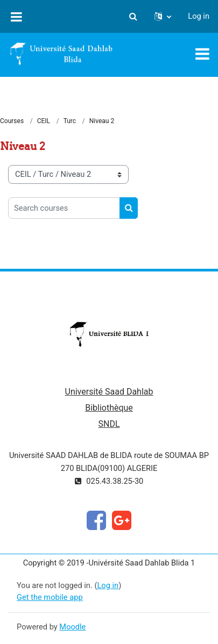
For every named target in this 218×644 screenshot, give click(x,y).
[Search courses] (64, 208)
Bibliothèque (109, 408)
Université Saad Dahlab (109, 392)
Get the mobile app (50, 597)
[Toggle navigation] (202, 54)
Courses (12, 121)
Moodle (72, 627)
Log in (199, 16)
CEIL (44, 121)
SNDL (109, 424)
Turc (70, 121)
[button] (133, 17)
